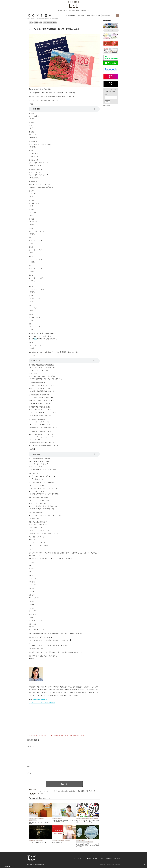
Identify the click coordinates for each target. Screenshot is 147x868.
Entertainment (72, 16)
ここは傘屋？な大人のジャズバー (37, 842)
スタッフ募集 (109, 859)
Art (67, 16)
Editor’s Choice (85, 16)
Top (28, 18)
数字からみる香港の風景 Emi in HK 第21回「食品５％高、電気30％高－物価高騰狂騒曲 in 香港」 (88, 845)
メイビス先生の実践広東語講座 (50, 23)
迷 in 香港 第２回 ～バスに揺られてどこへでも (40, 823)
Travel (36, 819)
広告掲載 (102, 859)
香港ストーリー (33, 820)
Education (36, 23)
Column (93, 16)
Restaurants (39, 841)
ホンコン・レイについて (80, 859)
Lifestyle (98, 16)
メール (30, 773)
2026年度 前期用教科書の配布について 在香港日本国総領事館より (64, 821)
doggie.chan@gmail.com (40, 699)
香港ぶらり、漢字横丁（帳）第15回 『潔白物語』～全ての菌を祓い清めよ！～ (88, 821)
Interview (67, 841)
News (41, 23)
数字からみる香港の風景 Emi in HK (85, 842)
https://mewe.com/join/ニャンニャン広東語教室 (42, 703)
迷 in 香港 (41, 819)
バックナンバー (111, 30)
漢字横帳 (96, 819)
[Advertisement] (64, 719)
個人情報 (95, 859)
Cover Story (61, 841)
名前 (29, 766)
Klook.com (107, 106)
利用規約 (89, 859)
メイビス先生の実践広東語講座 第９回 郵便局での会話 (54, 29)
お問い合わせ (117, 859)
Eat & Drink (32, 841)
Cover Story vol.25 (57, 842)
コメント (31, 746)
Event (79, 16)
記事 (35, 339)
